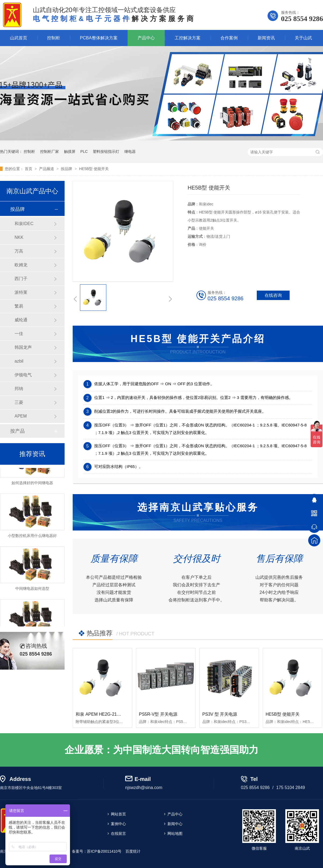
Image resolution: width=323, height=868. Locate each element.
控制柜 (54, 38)
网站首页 (118, 814)
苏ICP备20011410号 (104, 851)
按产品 (17, 431)
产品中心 (146, 38)
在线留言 (118, 833)
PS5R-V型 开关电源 (158, 714)
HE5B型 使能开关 (94, 169)
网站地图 (175, 833)
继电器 (130, 151)
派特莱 (21, 292)
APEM (21, 416)
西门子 (21, 279)
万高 (19, 251)
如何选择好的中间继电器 (32, 484)
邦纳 (19, 389)
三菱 (19, 402)
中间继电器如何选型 (32, 590)
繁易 (19, 306)
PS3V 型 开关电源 (220, 714)
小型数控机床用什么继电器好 (32, 537)
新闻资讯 (266, 38)
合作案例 (229, 38)
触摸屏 (70, 151)
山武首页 (19, 38)
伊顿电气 (23, 375)
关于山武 (303, 38)
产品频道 (47, 169)
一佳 (19, 334)
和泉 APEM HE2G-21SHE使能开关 (109, 714)
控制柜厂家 (50, 151)
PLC (84, 151)
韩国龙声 (23, 347)
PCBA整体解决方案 (99, 38)
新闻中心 (175, 824)
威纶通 (21, 320)
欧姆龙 (21, 265)
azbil (19, 361)
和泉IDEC (24, 224)
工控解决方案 (188, 38)
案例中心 (118, 824)
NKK (19, 237)
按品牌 (67, 169)
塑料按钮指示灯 (106, 151)
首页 (29, 169)
